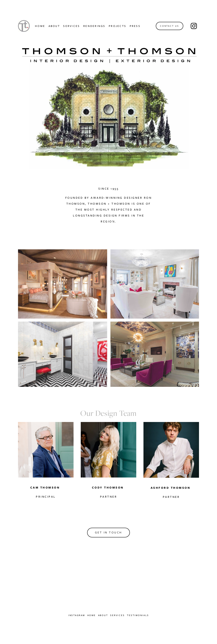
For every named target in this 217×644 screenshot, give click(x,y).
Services (117, 615)
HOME (40, 26)
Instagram (77, 615)
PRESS (135, 26)
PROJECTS (118, 26)
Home (92, 615)
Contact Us (170, 26)
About (103, 615)
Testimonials (138, 615)
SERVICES (72, 26)
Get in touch (108, 532)
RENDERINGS (94, 26)
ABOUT (54, 26)
